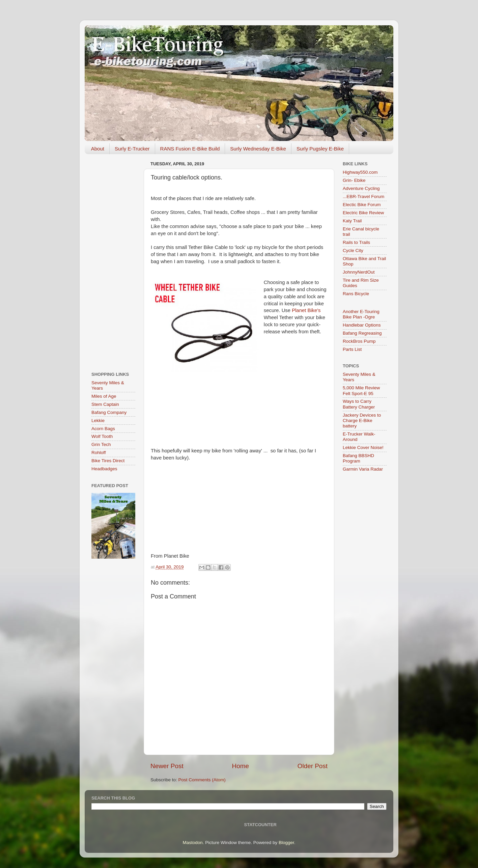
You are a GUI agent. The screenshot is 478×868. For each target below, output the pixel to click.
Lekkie (98, 421)
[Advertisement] (113, 260)
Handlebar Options (362, 325)
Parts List (352, 349)
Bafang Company (109, 412)
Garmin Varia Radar (363, 469)
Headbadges (104, 469)
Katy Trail (352, 221)
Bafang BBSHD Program (358, 458)
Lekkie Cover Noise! (363, 447)
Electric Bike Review (363, 213)
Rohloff (99, 453)
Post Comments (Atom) (202, 780)
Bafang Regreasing (362, 333)
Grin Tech (101, 444)
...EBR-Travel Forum (363, 197)
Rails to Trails (356, 242)
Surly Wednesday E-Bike (258, 149)
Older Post (313, 766)
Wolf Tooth (102, 436)
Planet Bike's (306, 310)
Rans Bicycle (356, 294)
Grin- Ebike (354, 180)
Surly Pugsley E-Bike (320, 149)
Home (241, 766)
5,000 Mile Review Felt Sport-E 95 (361, 390)
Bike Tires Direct (108, 461)
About (98, 149)
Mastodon (193, 843)
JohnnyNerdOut (359, 272)
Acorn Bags (103, 429)
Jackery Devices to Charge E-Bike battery (362, 421)
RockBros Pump (359, 341)
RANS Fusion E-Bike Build (190, 149)
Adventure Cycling (361, 188)
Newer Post (167, 766)
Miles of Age (104, 396)
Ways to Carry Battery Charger (359, 404)
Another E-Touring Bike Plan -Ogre (361, 314)
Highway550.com (360, 172)
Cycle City (353, 250)
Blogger (286, 843)
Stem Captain (105, 404)
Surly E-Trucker (132, 149)
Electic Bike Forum (362, 205)
